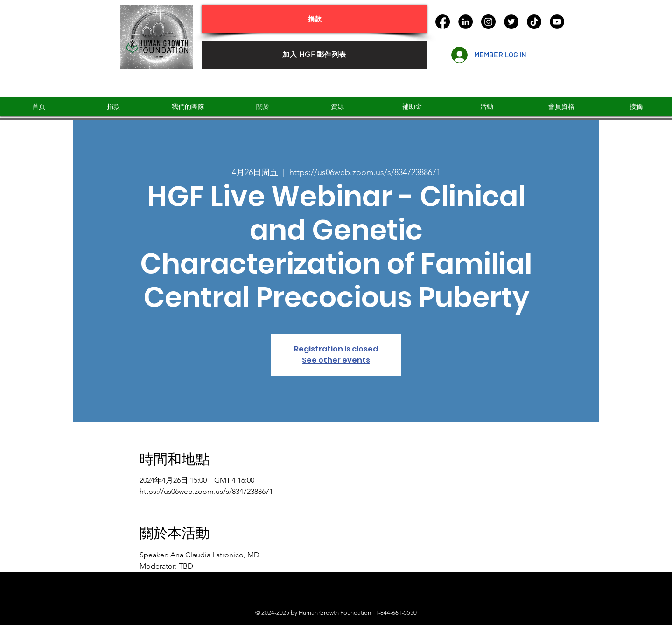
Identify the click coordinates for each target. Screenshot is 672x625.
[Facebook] (443, 22)
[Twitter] (511, 22)
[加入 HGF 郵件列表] (314, 55)
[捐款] (314, 19)
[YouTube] (557, 22)
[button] (412, 106)
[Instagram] (488, 22)
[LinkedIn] (465, 22)
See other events (336, 360)
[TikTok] (534, 22)
